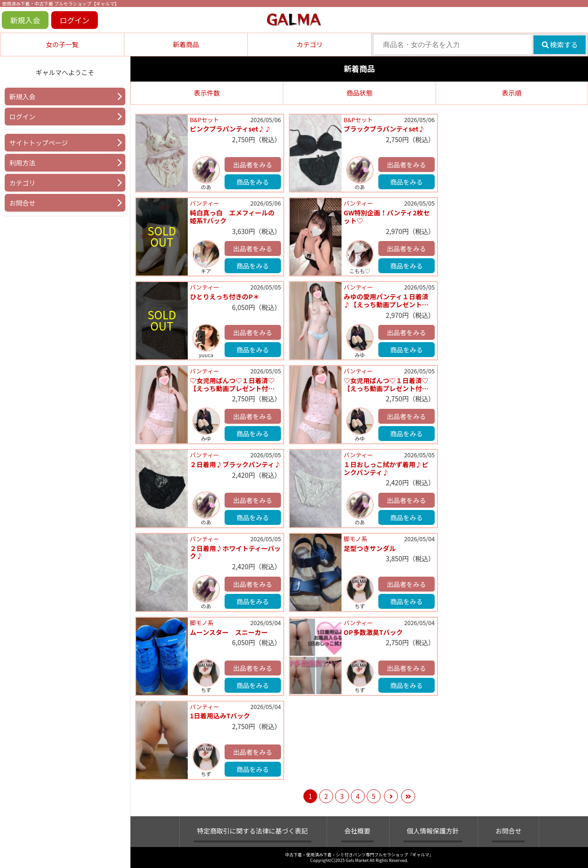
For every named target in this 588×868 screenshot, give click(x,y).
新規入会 (25, 20)
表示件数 (207, 93)
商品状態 (359, 93)
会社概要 (357, 831)
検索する (560, 45)
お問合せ (22, 203)
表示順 (512, 93)
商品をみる (253, 182)
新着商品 (186, 44)
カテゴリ (310, 44)
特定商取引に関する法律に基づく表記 (253, 831)
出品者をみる (253, 165)
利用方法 (22, 163)
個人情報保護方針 (433, 831)
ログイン (75, 20)
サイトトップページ (39, 143)
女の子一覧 (62, 44)
